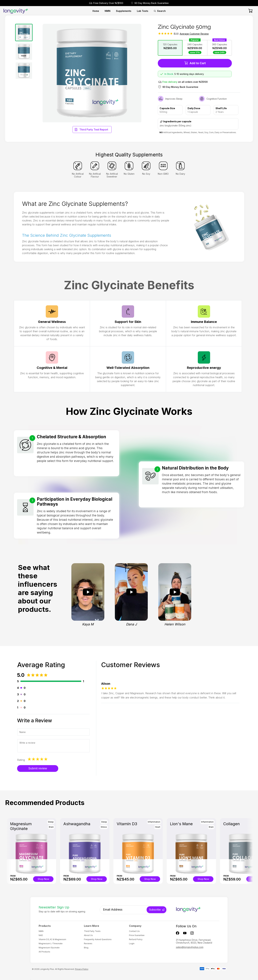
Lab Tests (143, 11)
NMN (108, 11)
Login (132, 943)
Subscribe (155, 910)
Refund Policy (136, 939)
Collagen (232, 824)
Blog (86, 948)
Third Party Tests (92, 931)
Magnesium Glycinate (21, 826)
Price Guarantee (137, 935)
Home (96, 11)
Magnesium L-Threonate (51, 943)
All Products (44, 952)
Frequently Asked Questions (98, 939)
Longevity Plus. (47, 969)
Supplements (124, 11)
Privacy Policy (82, 969)
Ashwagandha (77, 824)
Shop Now (43, 879)
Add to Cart (195, 63)
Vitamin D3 (127, 824)
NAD (41, 935)
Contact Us (134, 931)
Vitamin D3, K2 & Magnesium (52, 939)
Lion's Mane (181, 824)
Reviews (88, 943)
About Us (88, 935)
